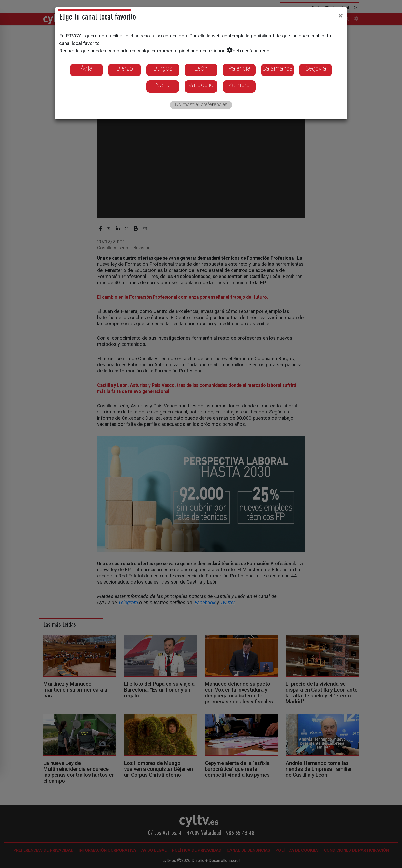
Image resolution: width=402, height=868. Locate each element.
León (201, 68)
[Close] (341, 16)
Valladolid (201, 85)
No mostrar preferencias (201, 104)
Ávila (87, 68)
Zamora (239, 85)
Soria (163, 85)
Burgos (163, 68)
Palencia (239, 68)
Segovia (316, 68)
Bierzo (125, 68)
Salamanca (278, 68)
